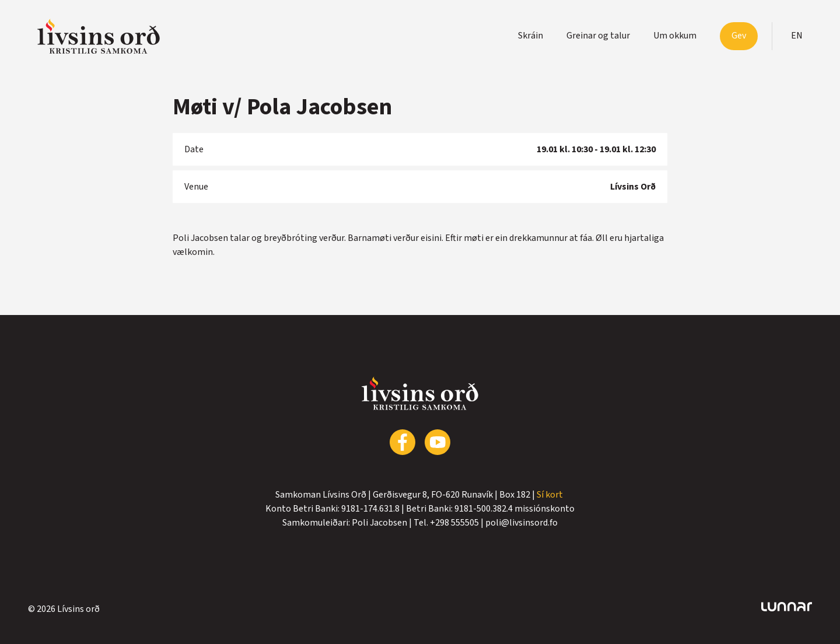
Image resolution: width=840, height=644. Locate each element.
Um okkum (675, 36)
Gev (739, 36)
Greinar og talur (598, 36)
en (797, 36)
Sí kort (551, 495)
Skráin (531, 36)
